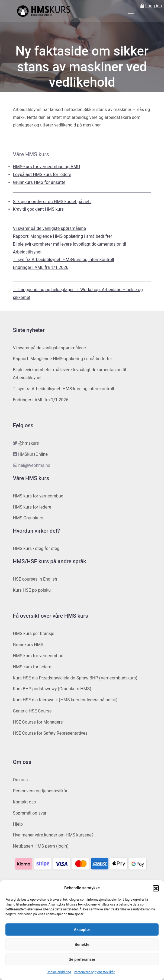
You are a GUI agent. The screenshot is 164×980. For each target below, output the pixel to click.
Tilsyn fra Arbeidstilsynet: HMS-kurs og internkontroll (64, 260)
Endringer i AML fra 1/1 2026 (41, 267)
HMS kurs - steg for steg (36, 548)
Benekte (82, 945)
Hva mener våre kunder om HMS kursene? (53, 835)
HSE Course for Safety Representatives (50, 733)
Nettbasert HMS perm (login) (41, 846)
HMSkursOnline (33, 454)
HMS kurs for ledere (32, 507)
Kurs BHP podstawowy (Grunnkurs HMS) (52, 689)
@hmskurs (28, 443)
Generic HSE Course (32, 711)
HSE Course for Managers (38, 722)
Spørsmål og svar (30, 813)
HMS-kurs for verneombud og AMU (47, 167)
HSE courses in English (35, 579)
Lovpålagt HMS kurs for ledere (42, 175)
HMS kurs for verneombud (38, 496)
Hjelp (18, 824)
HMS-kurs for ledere (32, 667)
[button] (156, 888)
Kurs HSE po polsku (32, 590)
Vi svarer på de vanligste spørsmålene (49, 228)
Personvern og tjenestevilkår (94, 972)
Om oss (20, 780)
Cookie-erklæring (59, 972)
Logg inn (154, 6)
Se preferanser (82, 959)
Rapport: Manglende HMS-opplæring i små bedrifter (63, 236)
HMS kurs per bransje (34, 634)
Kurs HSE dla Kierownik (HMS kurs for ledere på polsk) (65, 700)
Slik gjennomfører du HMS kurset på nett (52, 202)
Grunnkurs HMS (28, 645)
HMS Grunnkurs (28, 518)
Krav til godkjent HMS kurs (38, 209)
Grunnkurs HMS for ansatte (39, 182)
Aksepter (82, 930)
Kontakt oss (25, 802)
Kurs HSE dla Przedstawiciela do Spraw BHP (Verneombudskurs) (75, 678)
